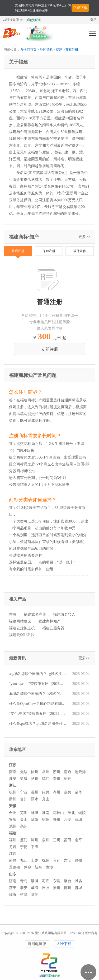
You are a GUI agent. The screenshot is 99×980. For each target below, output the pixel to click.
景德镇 (15, 867)
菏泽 (24, 895)
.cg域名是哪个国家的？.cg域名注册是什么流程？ (38, 674)
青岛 (24, 881)
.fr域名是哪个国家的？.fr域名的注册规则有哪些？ (38, 694)
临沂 (13, 895)
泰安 (24, 888)
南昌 (13, 861)
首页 (13, 614)
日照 (46, 888)
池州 (13, 826)
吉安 (68, 861)
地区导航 (46, 50)
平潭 (35, 847)
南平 (78, 840)
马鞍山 (58, 813)
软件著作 (80, 251)
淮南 (46, 813)
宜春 (56, 861)
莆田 (68, 840)
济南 (13, 881)
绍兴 (46, 792)
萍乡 (27, 867)
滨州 (56, 888)
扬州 (35, 779)
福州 (13, 840)
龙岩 (13, 847)
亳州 (24, 826)
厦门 (24, 840)
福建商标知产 (50, 621)
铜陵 (82, 813)
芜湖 (24, 813)
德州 (68, 888)
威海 (35, 888)
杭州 (13, 792)
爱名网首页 (29, 50)
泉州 (46, 840)
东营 (56, 881)
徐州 (35, 772)
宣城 (78, 820)
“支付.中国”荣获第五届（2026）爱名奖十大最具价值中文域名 (38, 714)
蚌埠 (35, 813)
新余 (38, 867)
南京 (13, 772)
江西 (13, 854)
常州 (46, 772)
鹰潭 (49, 867)
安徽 (13, 806)
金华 (78, 792)
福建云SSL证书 (21, 635)
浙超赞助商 (34, 20)
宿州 (46, 820)
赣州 (78, 861)
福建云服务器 (53, 628)
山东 (13, 874)
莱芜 (35, 895)
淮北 (71, 813)
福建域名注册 (35, 614)
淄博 (35, 881)
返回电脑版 (37, 944)
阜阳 (35, 820)
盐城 (24, 779)
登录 (93, 19)
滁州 (56, 820)
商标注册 (72, 50)
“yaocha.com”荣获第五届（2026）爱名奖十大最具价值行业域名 (38, 684)
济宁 (13, 888)
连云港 (80, 772)
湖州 (56, 792)
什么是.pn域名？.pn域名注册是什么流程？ (38, 724)
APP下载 (64, 944)
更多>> (84, 237)
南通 (68, 772)
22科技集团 (11, 20)
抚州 (46, 861)
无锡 (24, 772)
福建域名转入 (64, 614)
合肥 (13, 813)
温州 (35, 792)
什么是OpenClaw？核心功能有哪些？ (38, 704)
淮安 (13, 779)
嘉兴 (68, 792)
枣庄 (46, 881)
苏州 (56, 772)
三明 (56, 840)
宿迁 (68, 779)
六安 (68, 820)
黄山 (24, 820)
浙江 (13, 785)
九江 (24, 861)
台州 (24, 799)
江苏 (13, 765)
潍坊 (78, 881)
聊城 (78, 888)
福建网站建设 (20, 621)
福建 (59, 50)
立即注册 (50, 349)
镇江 (46, 779)
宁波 (24, 792)
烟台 (68, 881)
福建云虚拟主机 (22, 628)
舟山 (46, 799)
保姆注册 (49, 251)
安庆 (13, 820)
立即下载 (80, 8)
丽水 (35, 799)
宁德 (24, 847)
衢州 (13, 799)
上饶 (35, 861)
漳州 (35, 840)
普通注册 (18, 251)
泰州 (56, 779)
